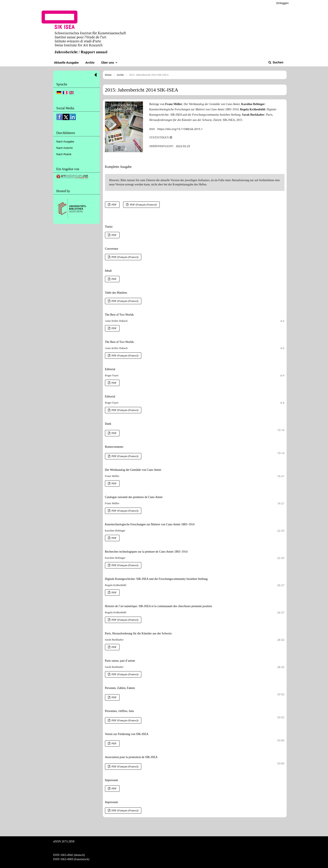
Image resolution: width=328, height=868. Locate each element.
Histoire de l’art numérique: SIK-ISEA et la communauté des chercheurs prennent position (159, 606)
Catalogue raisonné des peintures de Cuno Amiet (134, 497)
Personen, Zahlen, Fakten (120, 688)
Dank (108, 424)
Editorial (110, 369)
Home (108, 75)
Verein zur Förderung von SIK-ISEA (127, 734)
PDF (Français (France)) (143, 205)
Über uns (108, 63)
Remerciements (114, 447)
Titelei (109, 227)
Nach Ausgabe (65, 142)
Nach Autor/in (65, 148)
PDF (114, 205)
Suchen (278, 62)
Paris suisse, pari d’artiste (120, 661)
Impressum (112, 780)
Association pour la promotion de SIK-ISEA (131, 757)
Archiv (90, 63)
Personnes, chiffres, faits (119, 711)
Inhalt (108, 271)
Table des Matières (116, 293)
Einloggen (283, 3)
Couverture (112, 249)
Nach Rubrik (64, 154)
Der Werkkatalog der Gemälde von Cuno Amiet (133, 470)
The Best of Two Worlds (119, 315)
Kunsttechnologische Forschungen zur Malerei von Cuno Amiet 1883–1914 (150, 524)
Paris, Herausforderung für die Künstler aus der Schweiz (138, 633)
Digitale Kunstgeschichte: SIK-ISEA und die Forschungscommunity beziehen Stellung (156, 579)
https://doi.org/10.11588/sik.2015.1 (180, 129)
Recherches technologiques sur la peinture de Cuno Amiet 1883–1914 (146, 552)
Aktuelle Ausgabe (66, 63)
